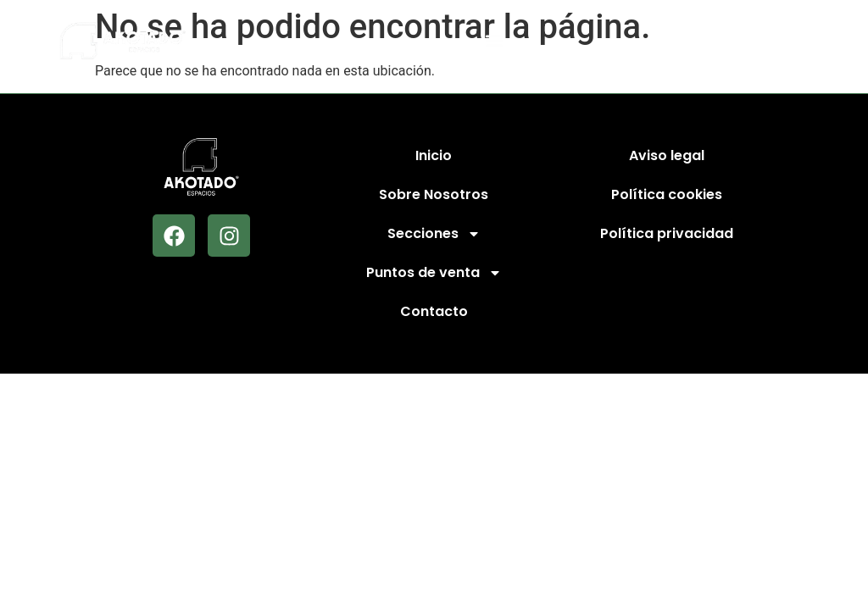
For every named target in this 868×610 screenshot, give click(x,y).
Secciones (434, 234)
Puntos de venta (434, 273)
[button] (768, 41)
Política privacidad (667, 233)
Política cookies (667, 194)
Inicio (434, 155)
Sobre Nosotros (434, 194)
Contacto (434, 311)
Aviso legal (667, 155)
